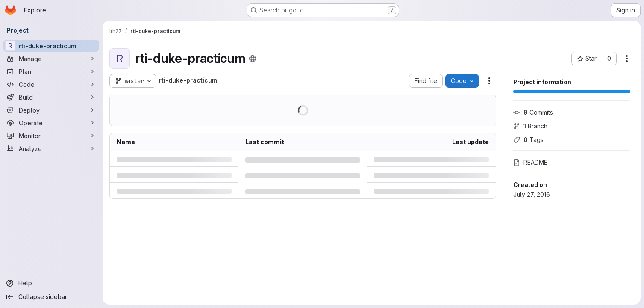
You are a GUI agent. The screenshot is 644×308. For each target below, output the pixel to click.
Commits (533, 112)
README (530, 162)
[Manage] (51, 59)
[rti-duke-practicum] (51, 46)
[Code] (51, 84)
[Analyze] (51, 148)
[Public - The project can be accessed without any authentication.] (253, 59)
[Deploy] (51, 110)
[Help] (51, 283)
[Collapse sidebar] (51, 297)
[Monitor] (51, 136)
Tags (528, 140)
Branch (530, 126)
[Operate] (51, 123)
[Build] (51, 97)
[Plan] (51, 71)
